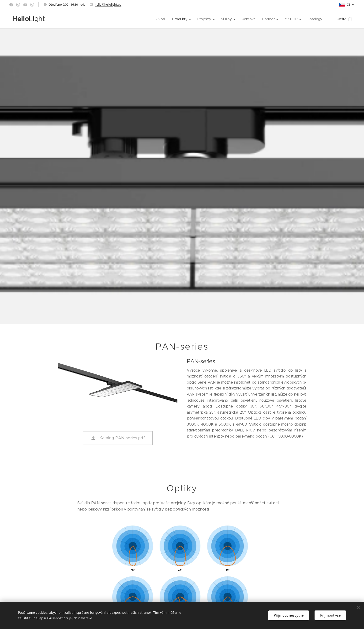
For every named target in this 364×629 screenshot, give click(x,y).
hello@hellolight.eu (108, 4)
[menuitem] (159, 19)
